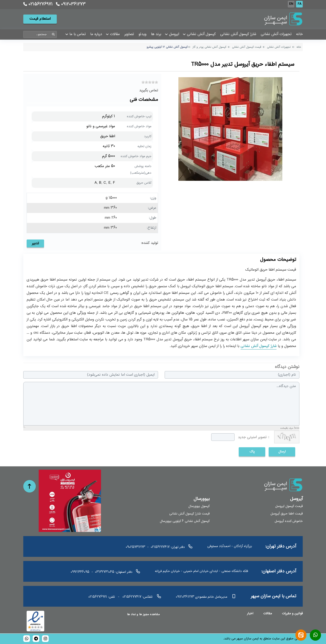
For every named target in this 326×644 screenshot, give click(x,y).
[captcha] (223, 437)
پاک (252, 452)
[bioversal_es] (45, 639)
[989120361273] (27, 639)
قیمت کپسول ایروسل (289, 507)
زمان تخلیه (144, 146)
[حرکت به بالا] (30, 486)
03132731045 (105, 572)
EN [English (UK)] (291, 4)
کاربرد (148, 136)
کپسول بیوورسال (199, 507)
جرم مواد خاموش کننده (136, 156)
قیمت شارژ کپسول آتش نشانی (189, 514)
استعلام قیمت (40, 19)
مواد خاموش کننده (139, 126)
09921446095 (80, 572)
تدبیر (35, 243)
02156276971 (38, 4)
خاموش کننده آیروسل (289, 521)
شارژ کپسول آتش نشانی (259, 346)
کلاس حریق (144, 183)
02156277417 (160, 547)
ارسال (282, 452)
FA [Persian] (299, 4)
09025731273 (135, 547)
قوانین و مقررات (292, 614)
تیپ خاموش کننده (139, 117)
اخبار (250, 614)
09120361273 (70, 4)
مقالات (268, 614)
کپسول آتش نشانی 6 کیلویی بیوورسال (185, 521)
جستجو (53, 34)
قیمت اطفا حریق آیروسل (287, 514)
